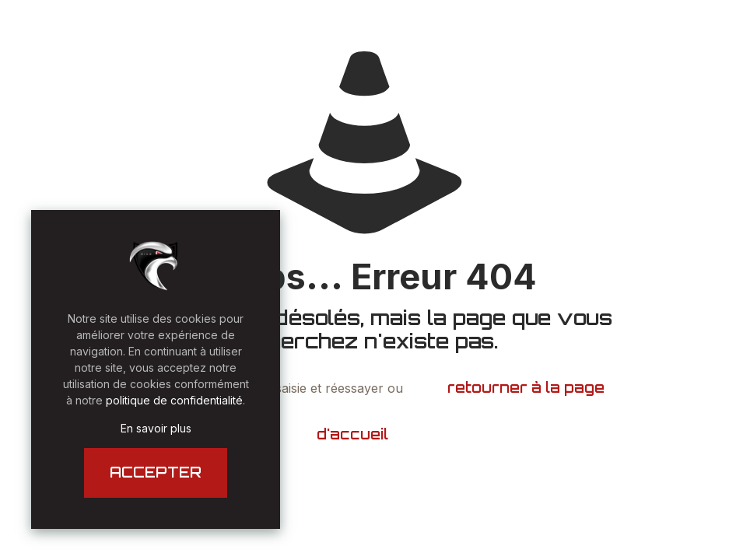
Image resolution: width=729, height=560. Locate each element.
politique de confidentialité (174, 400)
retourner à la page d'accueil (461, 411)
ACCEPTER (156, 472)
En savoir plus (156, 428)
